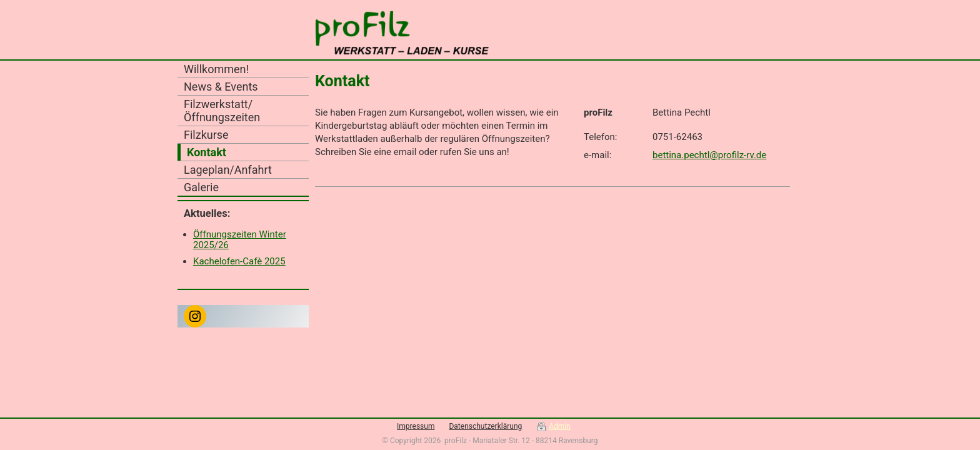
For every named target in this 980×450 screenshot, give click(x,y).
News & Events (221, 87)
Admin (560, 426)
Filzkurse (206, 135)
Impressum (416, 426)
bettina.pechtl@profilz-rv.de (709, 155)
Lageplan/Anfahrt (228, 170)
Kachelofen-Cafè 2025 (239, 261)
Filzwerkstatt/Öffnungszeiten (222, 111)
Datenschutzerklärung (485, 426)
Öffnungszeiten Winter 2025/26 (240, 240)
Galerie (201, 187)
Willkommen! (216, 69)
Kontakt (207, 152)
